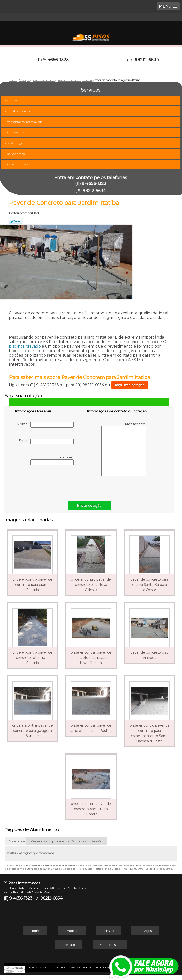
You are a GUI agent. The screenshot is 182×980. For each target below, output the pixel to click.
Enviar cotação (89, 506)
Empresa (72, 931)
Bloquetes (11, 100)
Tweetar (16, 221)
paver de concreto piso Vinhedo (150, 655)
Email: (46, 441)
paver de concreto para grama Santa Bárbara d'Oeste (150, 585)
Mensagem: (124, 449)
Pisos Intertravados (18, 164)
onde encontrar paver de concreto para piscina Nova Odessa (91, 658)
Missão (109, 931)
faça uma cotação (130, 385)
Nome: (45, 425)
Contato (69, 945)
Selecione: (18, 841)
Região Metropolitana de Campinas (58, 841)
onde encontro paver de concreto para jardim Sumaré (91, 809)
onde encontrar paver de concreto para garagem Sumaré (32, 731)
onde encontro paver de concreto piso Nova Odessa (91, 585)
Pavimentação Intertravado (24, 122)
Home (35, 931)
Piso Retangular (16, 143)
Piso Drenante (15, 132)
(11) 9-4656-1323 (52, 60)
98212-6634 (147, 60)
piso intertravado (25, 346)
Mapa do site (110, 945)
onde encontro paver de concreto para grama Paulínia (32, 585)
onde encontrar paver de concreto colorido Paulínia (91, 728)
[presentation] (45, 482)
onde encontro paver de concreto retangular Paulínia (32, 658)
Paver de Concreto (17, 111)
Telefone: (52, 460)
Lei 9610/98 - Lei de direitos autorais (151, 869)
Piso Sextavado (15, 154)
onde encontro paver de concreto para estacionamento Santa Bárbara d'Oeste (150, 733)
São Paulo (99, 841)
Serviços (145, 931)
